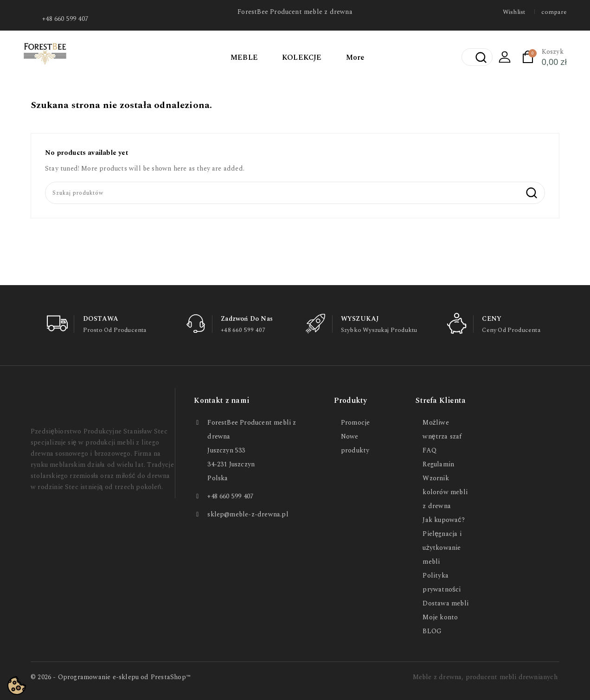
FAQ (430, 450)
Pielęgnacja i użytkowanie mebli (442, 548)
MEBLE (244, 57)
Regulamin (438, 464)
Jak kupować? (443, 520)
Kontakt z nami (221, 401)
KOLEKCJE (302, 57)
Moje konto (440, 617)
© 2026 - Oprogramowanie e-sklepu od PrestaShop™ (111, 677)
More (355, 57)
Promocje (356, 423)
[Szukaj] (295, 193)
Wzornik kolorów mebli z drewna (445, 492)
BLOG (432, 631)
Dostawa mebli (445, 603)
